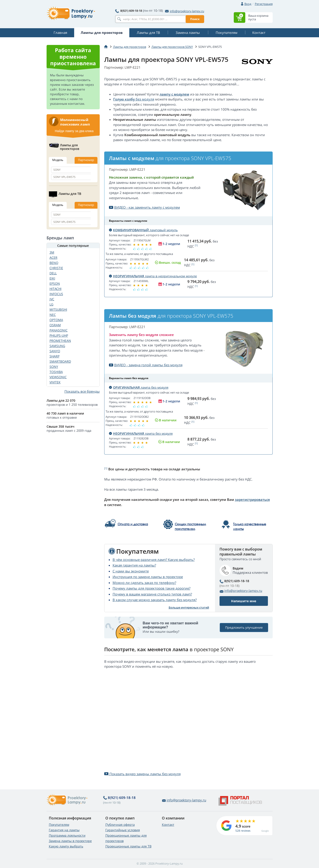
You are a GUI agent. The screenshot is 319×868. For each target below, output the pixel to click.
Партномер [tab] (86, 160)
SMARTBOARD (60, 361)
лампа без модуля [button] (139, 387)
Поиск (195, 19)
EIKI (52, 278)
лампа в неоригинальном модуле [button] (153, 276)
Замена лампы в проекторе (70, 841)
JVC (52, 299)
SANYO (55, 351)
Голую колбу (124, 99)
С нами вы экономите (131, 571)
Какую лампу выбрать (66, 846)
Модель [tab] (58, 160)
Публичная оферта (120, 825)
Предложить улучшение (244, 628)
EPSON (55, 283)
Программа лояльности (67, 835)
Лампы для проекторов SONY (172, 47)
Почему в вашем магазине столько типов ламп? (152, 594)
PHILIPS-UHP (59, 335)
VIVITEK (55, 382)
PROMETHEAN (60, 341)
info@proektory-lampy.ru (185, 11)
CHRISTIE (56, 268)
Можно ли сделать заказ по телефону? (144, 583)
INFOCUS (56, 294)
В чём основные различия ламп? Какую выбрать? (154, 560)
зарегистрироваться (252, 499)
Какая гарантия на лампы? (134, 565)
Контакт (168, 825)
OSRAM (55, 325)
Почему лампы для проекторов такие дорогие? (151, 588)
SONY (54, 367)
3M (52, 252)
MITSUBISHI (58, 309)
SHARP (54, 356)
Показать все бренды (82, 391)
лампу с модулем (174, 94)
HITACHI (56, 289)
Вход (248, 4)
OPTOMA (56, 320)
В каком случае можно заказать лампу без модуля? (155, 600)
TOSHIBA (56, 372)
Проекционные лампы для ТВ (128, 846)
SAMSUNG (57, 346)
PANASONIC (59, 330)
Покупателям (59, 825)
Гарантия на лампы (64, 830)
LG (51, 304)
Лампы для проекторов (130, 47)
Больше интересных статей (189, 607)
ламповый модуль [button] (143, 230)
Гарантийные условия (123, 830)
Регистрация (264, 4)
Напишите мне (244, 601)
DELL (53, 273)
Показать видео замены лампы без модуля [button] (142, 774)
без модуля (144, 99)
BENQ (54, 263)
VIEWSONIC (58, 377)
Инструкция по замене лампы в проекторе (148, 577)
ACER (53, 258)
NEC (53, 315)
